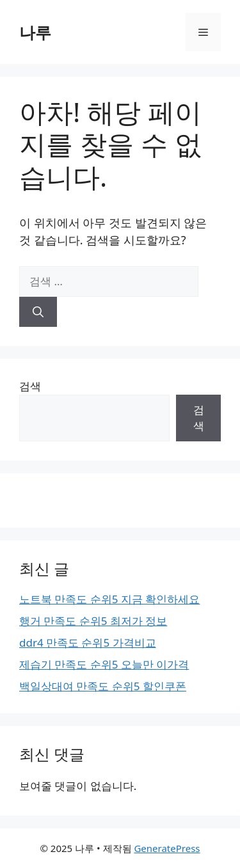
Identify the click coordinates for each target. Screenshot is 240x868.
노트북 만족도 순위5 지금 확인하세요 (109, 599)
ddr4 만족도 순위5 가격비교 (88, 643)
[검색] (38, 312)
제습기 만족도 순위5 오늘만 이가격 (104, 664)
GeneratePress (167, 848)
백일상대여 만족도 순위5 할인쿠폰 (103, 686)
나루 (35, 32)
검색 (30, 386)
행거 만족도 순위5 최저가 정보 (93, 621)
